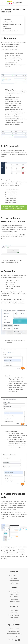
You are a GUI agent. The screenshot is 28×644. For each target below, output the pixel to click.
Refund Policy (14, 613)
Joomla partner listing (14, 631)
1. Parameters (7, 20)
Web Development (14, 592)
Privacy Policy (14, 610)
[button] (2, 3)
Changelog (14, 578)
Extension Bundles (14, 629)
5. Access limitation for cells (11, 31)
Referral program (14, 581)
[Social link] (9, 640)
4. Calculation (7, 29)
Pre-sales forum (14, 597)
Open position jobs (14, 615)
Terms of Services (14, 576)
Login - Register (14, 618)
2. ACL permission (8, 22)
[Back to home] (14, 3)
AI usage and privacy (14, 602)
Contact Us (14, 620)
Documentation (14, 599)
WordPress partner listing (14, 634)
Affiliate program (14, 636)
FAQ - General (14, 583)
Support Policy (14, 594)
